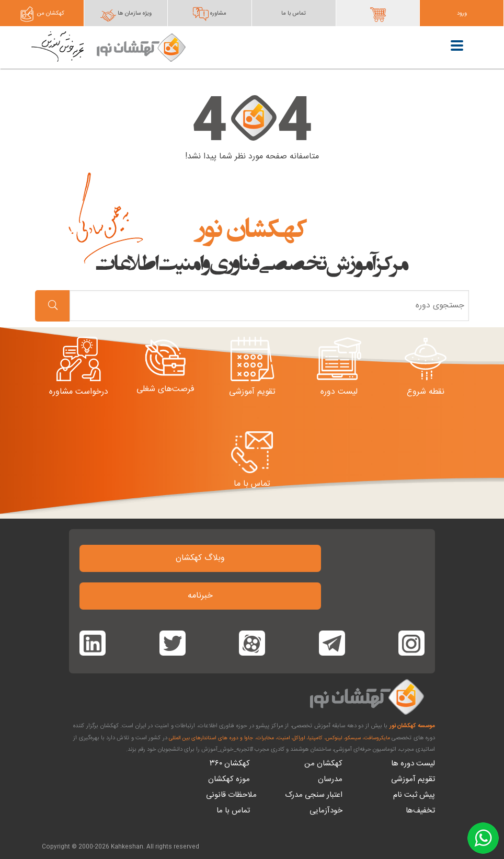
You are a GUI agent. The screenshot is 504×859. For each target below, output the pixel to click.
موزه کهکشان (229, 779)
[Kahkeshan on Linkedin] (93, 643)
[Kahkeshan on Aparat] (252, 643)
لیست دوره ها (413, 764)
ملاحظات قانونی (231, 795)
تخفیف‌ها (420, 811)
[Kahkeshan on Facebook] (332, 643)
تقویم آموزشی (413, 779)
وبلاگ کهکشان (200, 558)
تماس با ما (233, 811)
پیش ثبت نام (414, 795)
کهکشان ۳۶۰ (230, 764)
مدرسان (330, 779)
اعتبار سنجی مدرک (314, 795)
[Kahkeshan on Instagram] (411, 643)
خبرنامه (200, 596)
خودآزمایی (326, 811)
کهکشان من (323, 764)
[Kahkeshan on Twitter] (173, 643)
